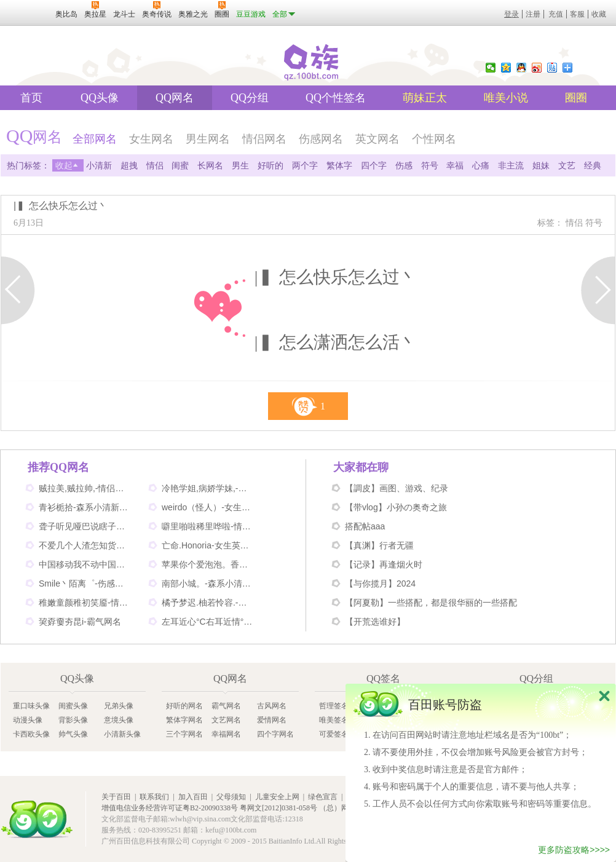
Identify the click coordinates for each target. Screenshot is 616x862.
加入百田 (193, 797)
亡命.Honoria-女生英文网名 (208, 545)
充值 (556, 14)
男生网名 (208, 139)
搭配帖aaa (365, 526)
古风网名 (272, 706)
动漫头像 (28, 720)
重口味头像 (31, 706)
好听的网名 (184, 706)
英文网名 (377, 139)
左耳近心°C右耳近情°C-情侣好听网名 (208, 622)
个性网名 (434, 139)
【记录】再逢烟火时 (384, 564)
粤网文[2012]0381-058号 (278, 808)
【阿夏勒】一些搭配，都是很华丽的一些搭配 (431, 603)
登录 (511, 14)
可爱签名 (334, 734)
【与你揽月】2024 (380, 583)
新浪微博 (537, 68)
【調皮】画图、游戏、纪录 (397, 488)
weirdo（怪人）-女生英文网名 (208, 507)
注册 (533, 14)
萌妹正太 (425, 98)
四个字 (374, 165)
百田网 (37, 819)
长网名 (210, 165)
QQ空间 (506, 68)
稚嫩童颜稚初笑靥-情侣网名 (85, 603)
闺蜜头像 (73, 706)
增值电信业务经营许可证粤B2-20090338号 (170, 808)
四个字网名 (275, 734)
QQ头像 (100, 98)
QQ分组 (250, 98)
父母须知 (231, 797)
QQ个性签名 (336, 98)
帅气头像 (73, 734)
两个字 (305, 165)
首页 (31, 98)
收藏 (599, 14)
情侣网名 (264, 139)
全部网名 (95, 139)
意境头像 (119, 720)
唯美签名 (334, 720)
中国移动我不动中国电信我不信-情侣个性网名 (85, 564)
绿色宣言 (323, 797)
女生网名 (151, 139)
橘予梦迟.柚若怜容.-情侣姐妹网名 (208, 603)
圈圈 (576, 98)
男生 (240, 165)
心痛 (481, 165)
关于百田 (116, 797)
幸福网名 (226, 734)
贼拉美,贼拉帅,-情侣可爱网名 (85, 488)
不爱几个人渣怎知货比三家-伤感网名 (85, 545)
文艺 (567, 165)
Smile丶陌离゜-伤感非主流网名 (85, 583)
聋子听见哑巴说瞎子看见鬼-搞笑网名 (85, 526)
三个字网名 (184, 734)
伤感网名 (321, 139)
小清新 (99, 165)
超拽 (129, 165)
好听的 (270, 165)
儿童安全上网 (277, 797)
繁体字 (339, 165)
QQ (521, 68)
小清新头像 (122, 734)
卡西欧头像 (31, 734)
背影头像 (73, 720)
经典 (593, 165)
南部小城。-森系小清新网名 (208, 583)
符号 (430, 165)
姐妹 (541, 165)
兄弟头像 (119, 706)
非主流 (511, 165)
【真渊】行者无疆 (379, 545)
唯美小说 (506, 98)
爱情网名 (272, 720)
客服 (577, 14)
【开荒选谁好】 (375, 622)
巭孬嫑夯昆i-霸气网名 (80, 622)
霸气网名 (226, 706)
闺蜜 (180, 165)
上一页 (18, 290)
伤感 (404, 165)
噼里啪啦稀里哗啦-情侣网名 (208, 526)
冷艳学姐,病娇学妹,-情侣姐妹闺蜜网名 (208, 488)
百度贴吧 (552, 68)
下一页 (598, 290)
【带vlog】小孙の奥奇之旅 (396, 507)
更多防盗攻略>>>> (574, 850)
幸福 (455, 165)
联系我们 (154, 797)
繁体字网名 (184, 720)
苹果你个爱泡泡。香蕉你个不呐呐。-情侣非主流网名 (208, 564)
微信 (491, 68)
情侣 (155, 165)
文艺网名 (226, 720)
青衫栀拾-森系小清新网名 (85, 507)
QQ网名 (175, 98)
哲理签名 (334, 706)
